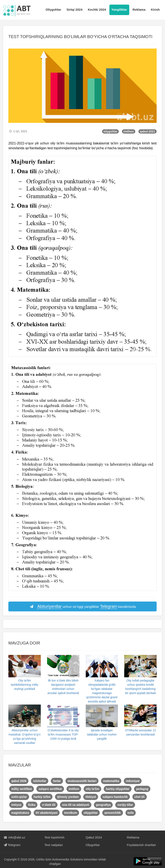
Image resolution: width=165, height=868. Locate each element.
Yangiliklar (119, 10)
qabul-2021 (148, 131)
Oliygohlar (53, 10)
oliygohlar (111, 131)
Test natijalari (54, 845)
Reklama (139, 10)
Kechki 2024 (97, 10)
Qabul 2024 (94, 837)
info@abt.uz (14, 837)
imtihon (129, 131)
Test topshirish (54, 837)
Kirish (155, 10)
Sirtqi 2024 (74, 10)
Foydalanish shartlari (141, 845)
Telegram (12, 845)
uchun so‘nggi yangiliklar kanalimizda (83, 607)
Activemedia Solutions (68, 859)
